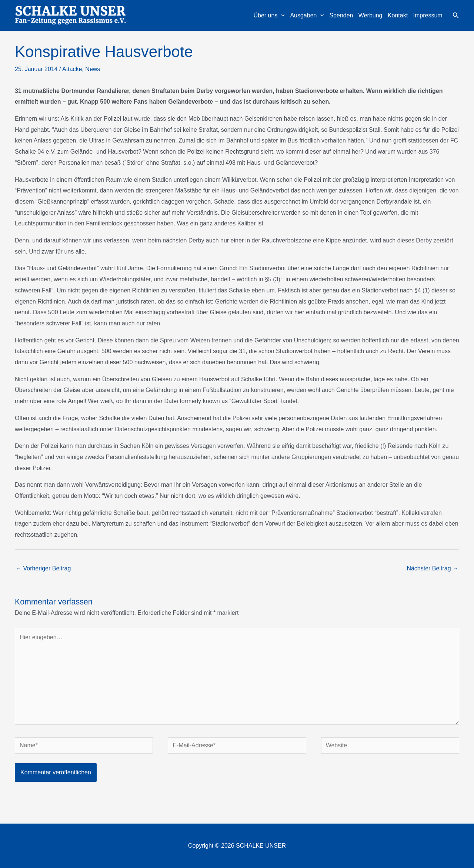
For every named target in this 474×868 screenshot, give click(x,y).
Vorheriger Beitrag (43, 568)
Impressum (428, 15)
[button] (456, 16)
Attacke (72, 69)
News (93, 69)
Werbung (370, 15)
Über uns (269, 16)
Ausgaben (307, 16)
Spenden (341, 15)
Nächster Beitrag (433, 568)
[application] (281, 16)
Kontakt (398, 15)
